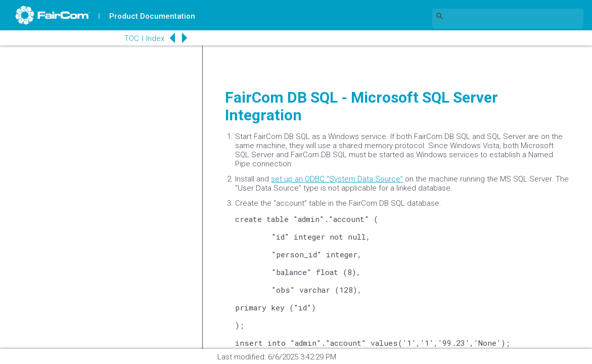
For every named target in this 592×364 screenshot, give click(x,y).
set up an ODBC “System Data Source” (337, 179)
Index (155, 38)
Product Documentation (152, 16)
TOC (131, 38)
